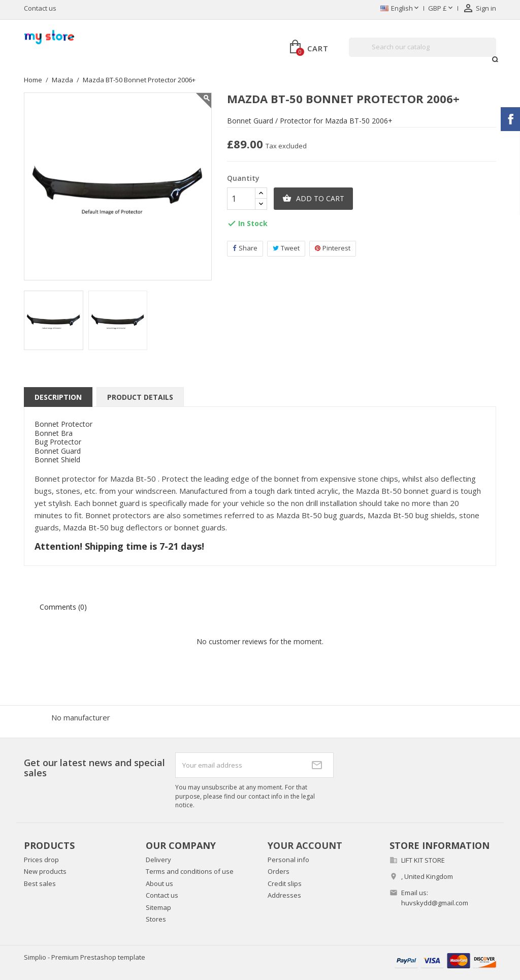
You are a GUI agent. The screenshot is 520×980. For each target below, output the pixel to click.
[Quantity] (241, 199)
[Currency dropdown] (441, 9)
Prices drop (41, 860)
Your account (305, 845)
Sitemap (158, 907)
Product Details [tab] (140, 397)
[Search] (422, 47)
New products (45, 871)
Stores (156, 919)
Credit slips (285, 883)
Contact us (40, 8)
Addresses (284, 895)
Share (245, 248)
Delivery (158, 860)
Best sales (40, 883)
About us (159, 883)
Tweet (286, 248)
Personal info (288, 860)
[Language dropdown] (400, 9)
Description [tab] (58, 397)
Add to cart (313, 199)
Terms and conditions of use (190, 871)
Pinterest (333, 248)
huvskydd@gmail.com (435, 903)
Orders (279, 871)
